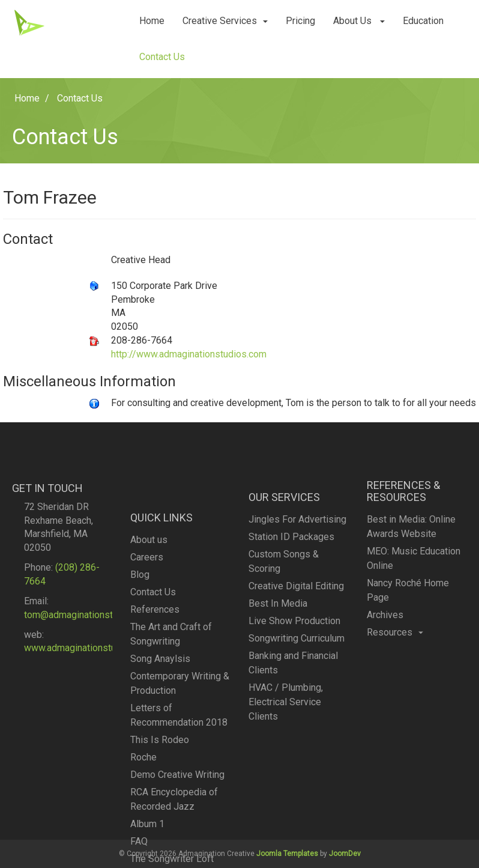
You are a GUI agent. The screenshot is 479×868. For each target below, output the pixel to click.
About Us (359, 21)
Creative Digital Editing (296, 654)
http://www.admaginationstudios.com (189, 354)
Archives (385, 662)
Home (152, 21)
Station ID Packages (291, 605)
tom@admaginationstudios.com (90, 666)
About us (149, 642)
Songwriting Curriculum (297, 706)
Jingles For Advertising (297, 587)
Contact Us (162, 57)
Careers (147, 660)
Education (423, 21)
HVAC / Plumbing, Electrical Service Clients (286, 770)
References (155, 712)
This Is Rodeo (160, 842)
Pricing (300, 21)
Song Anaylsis (160, 761)
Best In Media (278, 671)
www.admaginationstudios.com (89, 700)
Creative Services (225, 21)
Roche (143, 860)
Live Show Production (294, 689)
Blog (140, 677)
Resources (395, 679)
